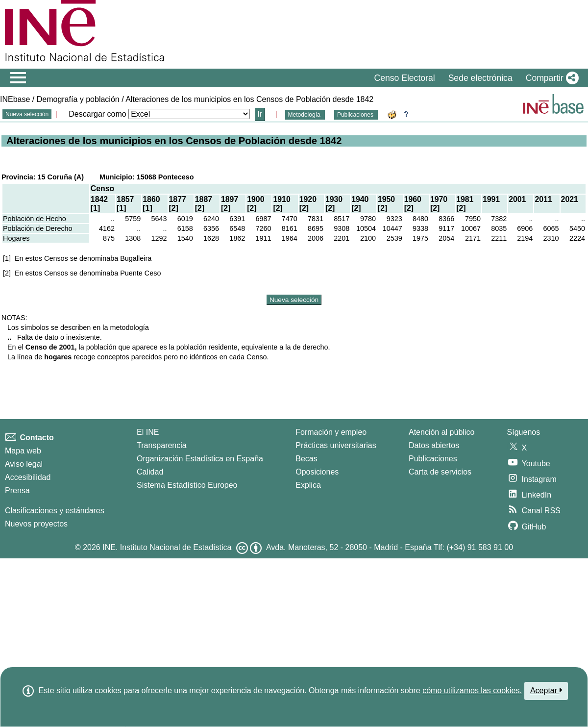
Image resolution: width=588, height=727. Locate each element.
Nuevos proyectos (36, 524)
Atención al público (441, 432)
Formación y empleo (331, 432)
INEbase (15, 99)
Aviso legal (24, 464)
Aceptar (546, 690)
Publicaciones (356, 115)
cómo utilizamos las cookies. (472, 690)
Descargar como (97, 114)
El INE (148, 432)
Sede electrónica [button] (480, 78)
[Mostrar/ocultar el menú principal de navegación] (18, 78)
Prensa (17, 490)
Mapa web (23, 451)
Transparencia (162, 445)
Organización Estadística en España (200, 459)
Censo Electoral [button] (404, 78)
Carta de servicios (440, 472)
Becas (306, 459)
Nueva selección (27, 114)
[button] (550, 78)
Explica (308, 485)
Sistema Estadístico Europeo (187, 485)
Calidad (150, 472)
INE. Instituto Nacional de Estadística (167, 547)
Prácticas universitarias (336, 445)
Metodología (305, 115)
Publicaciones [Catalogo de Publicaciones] (433, 459)
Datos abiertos (434, 445)
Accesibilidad (28, 477)
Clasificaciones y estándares (55, 511)
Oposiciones (317, 472)
